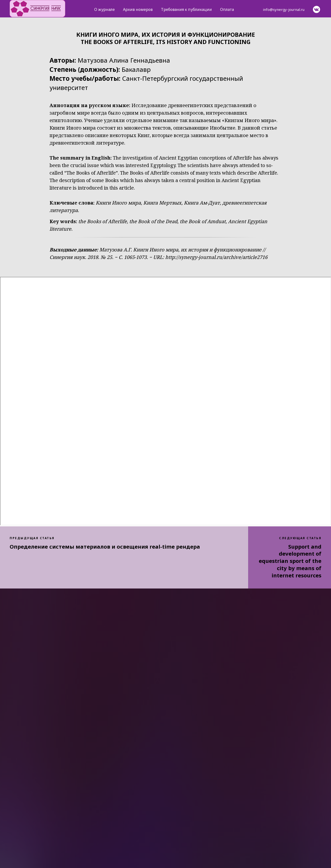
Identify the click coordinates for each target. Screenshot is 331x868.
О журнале (104, 9)
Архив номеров (138, 9)
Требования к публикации (186, 9)
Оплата (227, 9)
